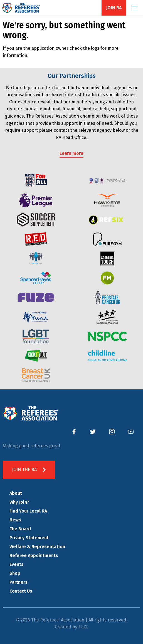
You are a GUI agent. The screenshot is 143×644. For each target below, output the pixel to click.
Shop (15, 573)
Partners (19, 582)
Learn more (71, 153)
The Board (20, 529)
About (16, 493)
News (15, 520)
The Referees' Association (21, 8)
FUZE (83, 627)
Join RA (114, 8)
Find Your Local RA (28, 511)
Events (17, 564)
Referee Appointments (34, 555)
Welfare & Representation (37, 547)
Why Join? (19, 502)
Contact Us (21, 591)
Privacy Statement (29, 538)
